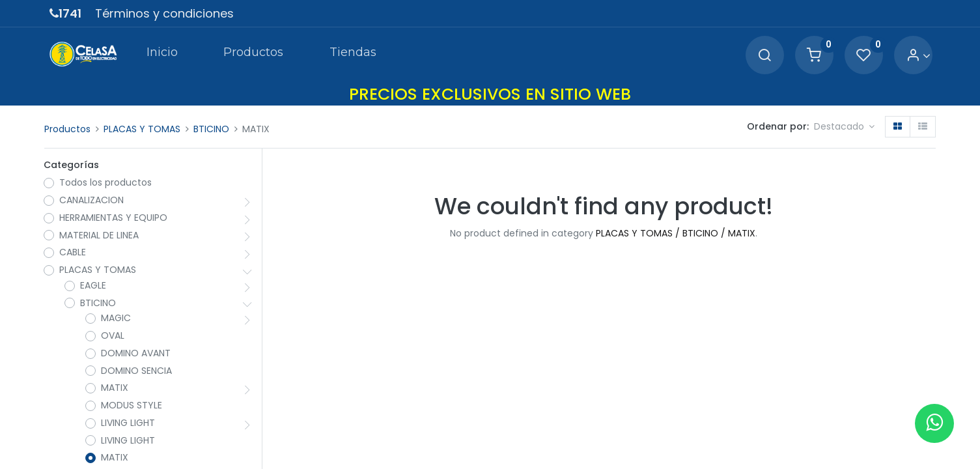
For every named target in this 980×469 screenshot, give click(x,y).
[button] (845, 127)
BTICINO (211, 129)
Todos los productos (106, 183)
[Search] (764, 56)
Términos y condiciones (164, 13)
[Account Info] (918, 56)
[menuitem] (161, 55)
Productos (67, 129)
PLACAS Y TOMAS (142, 129)
